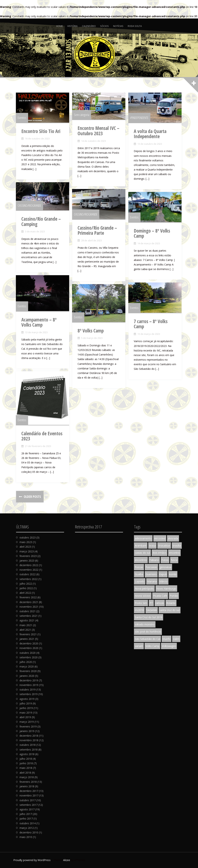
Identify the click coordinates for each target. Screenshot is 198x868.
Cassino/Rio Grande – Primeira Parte (97, 231)
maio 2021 (26, 625)
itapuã (163, 574)
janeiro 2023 (27, 561)
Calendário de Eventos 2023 (42, 436)
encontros (141, 560)
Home (60, 26)
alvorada (173, 538)
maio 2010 (26, 837)
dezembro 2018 (29, 736)
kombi (173, 574)
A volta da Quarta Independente (150, 134)
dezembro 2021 (29, 602)
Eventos (22, 118)
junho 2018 (26, 763)
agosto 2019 (27, 699)
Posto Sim (141, 603)
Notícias (118, 26)
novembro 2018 (29, 740)
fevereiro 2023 (28, 556)
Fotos (165, 560)
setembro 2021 (29, 616)
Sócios (104, 26)
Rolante (171, 603)
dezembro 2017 (29, 791)
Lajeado (140, 581)
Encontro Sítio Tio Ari (41, 131)
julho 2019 (26, 703)
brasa (152, 546)
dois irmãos (159, 553)
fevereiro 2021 (28, 634)
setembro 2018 (29, 750)
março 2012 (27, 828)
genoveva (165, 567)
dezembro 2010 (29, 832)
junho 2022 (26, 588)
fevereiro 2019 (28, 726)
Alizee (67, 860)
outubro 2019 (28, 690)
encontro (174, 553)
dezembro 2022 (29, 565)
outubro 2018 (28, 745)
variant (139, 646)
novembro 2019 (29, 685)
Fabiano (154, 560)
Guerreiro (151, 574)
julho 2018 (26, 759)
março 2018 (27, 777)
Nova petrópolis (144, 589)
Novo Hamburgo (166, 589)
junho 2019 (26, 708)
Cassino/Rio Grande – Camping (41, 222)
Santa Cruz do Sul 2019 (149, 617)
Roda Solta (135, 26)
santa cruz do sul (170, 610)
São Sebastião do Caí (147, 639)
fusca (174, 560)
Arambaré (141, 546)
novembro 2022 (29, 570)
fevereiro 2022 (28, 597)
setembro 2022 (29, 579)
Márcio (163, 581)
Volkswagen (169, 646)
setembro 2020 (29, 657)
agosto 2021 (27, 620)
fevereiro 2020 (28, 671)
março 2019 (27, 722)
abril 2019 (25, 717)
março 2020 (27, 666)
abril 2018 (25, 773)
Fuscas (139, 567)
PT (151, 603)
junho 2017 (26, 819)
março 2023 (27, 551)
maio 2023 (26, 542)
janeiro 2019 (27, 731)
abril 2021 (25, 630)
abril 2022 (25, 593)
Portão (174, 596)
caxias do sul (142, 553)
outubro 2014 (28, 823)
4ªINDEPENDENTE (140, 118)
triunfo (167, 639)
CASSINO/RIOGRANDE (30, 206)
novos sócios (143, 596)
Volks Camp (152, 646)
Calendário (89, 26)
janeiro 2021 (27, 639)
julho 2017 (26, 814)
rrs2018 (139, 610)
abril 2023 (25, 547)
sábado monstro (145, 624)
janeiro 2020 (27, 676)
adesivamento (143, 538)
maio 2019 (26, 713)
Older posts (32, 497)
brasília (177, 546)
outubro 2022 (28, 574)
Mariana (152, 581)
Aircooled (160, 538)
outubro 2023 (28, 537)
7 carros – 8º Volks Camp (151, 324)
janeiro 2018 (27, 786)
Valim (176, 639)
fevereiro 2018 (28, 782)
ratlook (160, 603)
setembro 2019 (29, 694)
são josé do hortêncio (148, 632)
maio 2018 (26, 768)
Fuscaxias (151, 567)
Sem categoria (82, 115)
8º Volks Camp (91, 331)
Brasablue (164, 546)
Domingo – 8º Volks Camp (152, 234)
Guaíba (139, 574)
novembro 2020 (29, 648)
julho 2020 (26, 662)
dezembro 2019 (29, 680)
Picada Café (160, 596)
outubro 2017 (28, 800)
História (72, 26)
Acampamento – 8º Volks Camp (39, 322)
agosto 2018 (27, 754)
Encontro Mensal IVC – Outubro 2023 (99, 131)
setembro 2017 (29, 805)
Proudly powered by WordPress (32, 860)
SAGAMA (152, 610)
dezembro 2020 (29, 643)
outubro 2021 (28, 611)
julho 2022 (26, 584)
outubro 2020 (28, 653)
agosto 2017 (27, 809)
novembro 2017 (29, 795)
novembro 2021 (29, 607)
